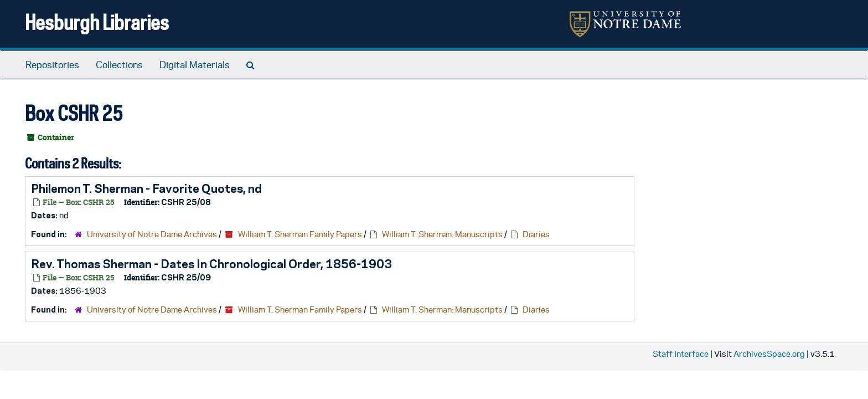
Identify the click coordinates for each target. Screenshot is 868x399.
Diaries (536, 234)
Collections (119, 65)
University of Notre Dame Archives (152, 234)
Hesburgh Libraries (97, 22)
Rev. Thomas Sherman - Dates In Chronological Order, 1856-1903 (211, 264)
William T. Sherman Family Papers (300, 234)
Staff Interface (681, 354)
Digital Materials (195, 65)
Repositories (52, 65)
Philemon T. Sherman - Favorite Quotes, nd (146, 188)
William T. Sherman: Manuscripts (442, 234)
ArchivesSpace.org (769, 354)
